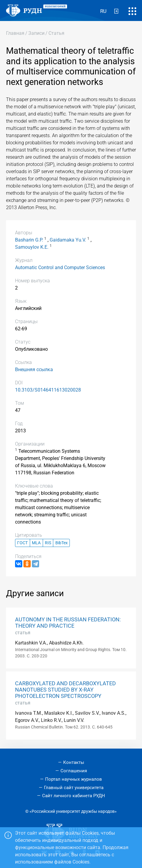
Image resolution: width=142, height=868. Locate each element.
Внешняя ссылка (34, 369)
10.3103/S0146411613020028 (48, 390)
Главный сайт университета (74, 788)
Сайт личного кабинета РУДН (74, 796)
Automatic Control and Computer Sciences (60, 267)
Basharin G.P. (29, 240)
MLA (36, 543)
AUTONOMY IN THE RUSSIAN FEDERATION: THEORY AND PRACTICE (68, 623)
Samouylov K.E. (32, 247)
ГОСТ (22, 543)
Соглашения (74, 771)
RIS (48, 543)
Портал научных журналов (74, 779)
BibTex (62, 543)
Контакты (74, 762)
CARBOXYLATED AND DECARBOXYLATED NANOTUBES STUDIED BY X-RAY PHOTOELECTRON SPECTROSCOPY (65, 690)
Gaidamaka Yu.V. (68, 240)
